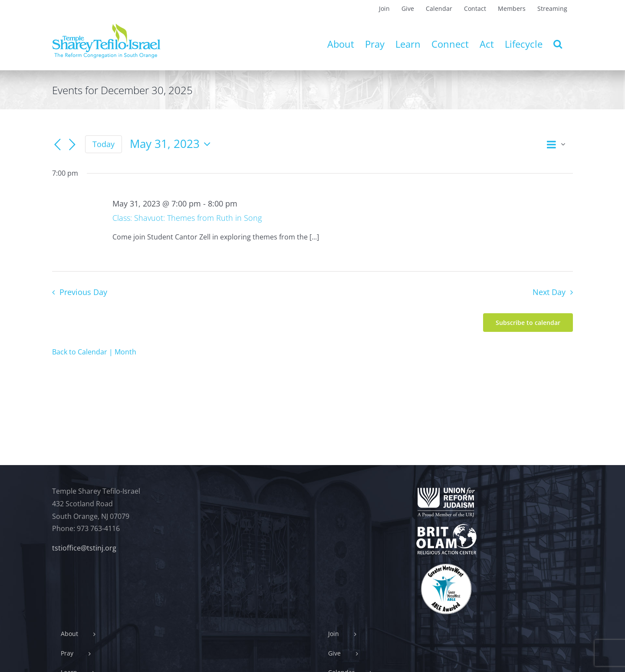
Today (104, 144)
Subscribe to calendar (528, 323)
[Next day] (72, 145)
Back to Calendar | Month (94, 352)
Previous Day (83, 292)
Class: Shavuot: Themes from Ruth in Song (187, 218)
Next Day (549, 292)
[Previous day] (57, 145)
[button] (558, 44)
